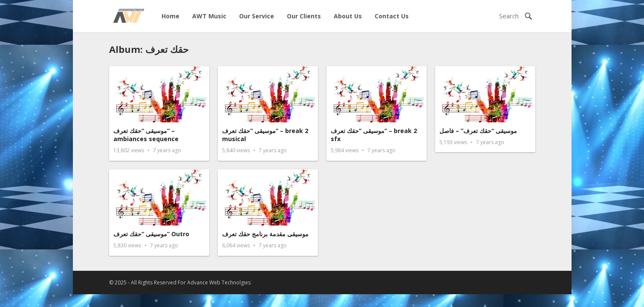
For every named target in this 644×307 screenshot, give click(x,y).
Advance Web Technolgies (219, 282)
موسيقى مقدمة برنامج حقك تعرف (265, 234)
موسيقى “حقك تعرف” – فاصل (478, 131)
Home (170, 16)
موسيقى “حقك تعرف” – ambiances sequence (146, 135)
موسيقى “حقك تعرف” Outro (151, 234)
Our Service (257, 16)
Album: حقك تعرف (149, 49)
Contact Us (392, 16)
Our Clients (304, 16)
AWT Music (209, 16)
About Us (348, 16)
